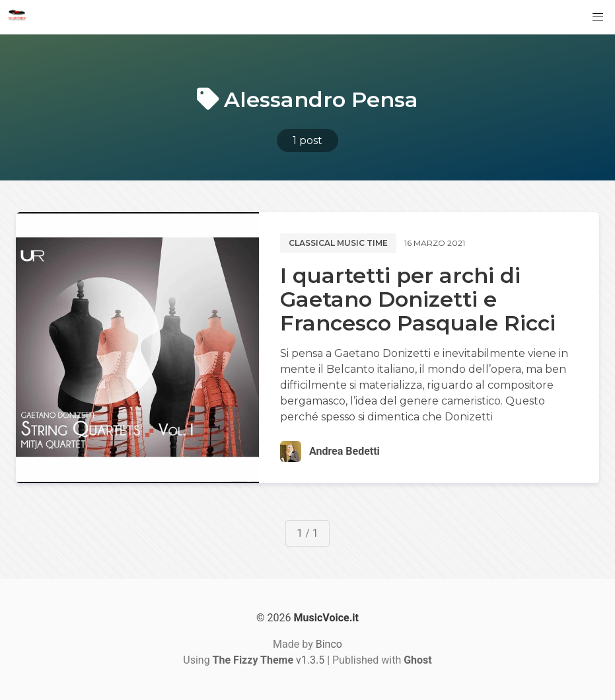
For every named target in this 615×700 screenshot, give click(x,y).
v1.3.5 (269, 660)
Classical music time (338, 243)
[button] (598, 17)
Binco (329, 644)
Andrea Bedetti (344, 451)
